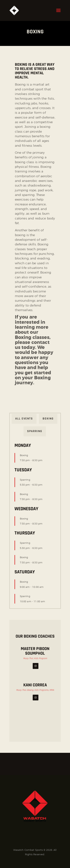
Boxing (48, 419)
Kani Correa (35, 685)
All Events (24, 419)
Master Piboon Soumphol (35, 651)
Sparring (35, 431)
